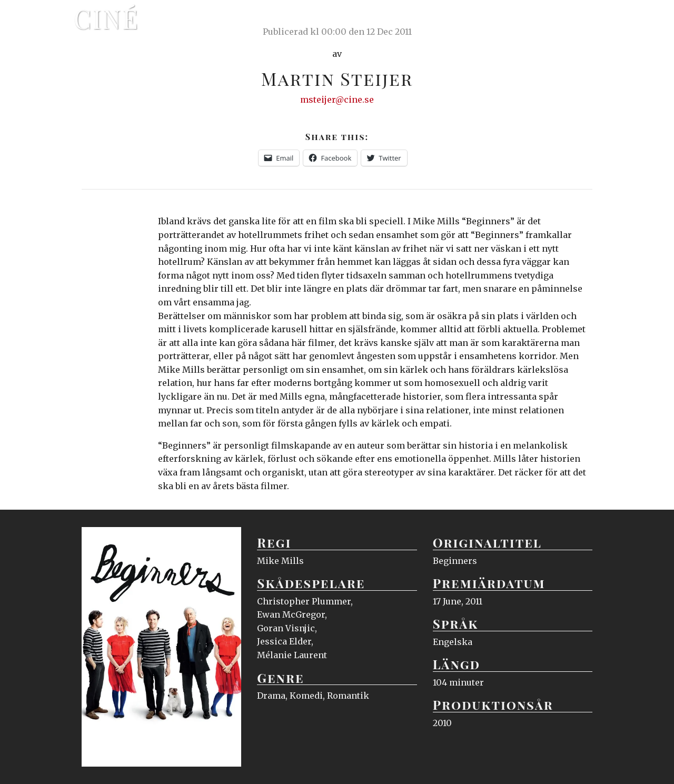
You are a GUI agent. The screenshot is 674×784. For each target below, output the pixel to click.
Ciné (106, 18)
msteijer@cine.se (337, 100)
